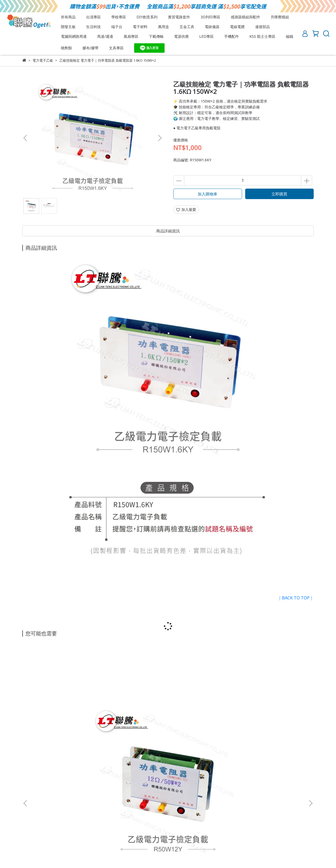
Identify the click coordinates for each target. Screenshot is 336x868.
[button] (160, 138)
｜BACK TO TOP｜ (296, 598)
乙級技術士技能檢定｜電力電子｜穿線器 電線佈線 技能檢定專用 (274, 711)
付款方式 (62, 810)
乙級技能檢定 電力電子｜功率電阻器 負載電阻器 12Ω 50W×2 (62, 711)
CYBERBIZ (147, 855)
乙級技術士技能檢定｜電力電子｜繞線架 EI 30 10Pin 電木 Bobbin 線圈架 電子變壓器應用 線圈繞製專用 (203, 711)
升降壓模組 (280, 17)
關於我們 (30, 791)
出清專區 (93, 17)
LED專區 (206, 36)
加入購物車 (208, 194)
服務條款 (75, 791)
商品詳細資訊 (168, 231)
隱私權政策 (98, 791)
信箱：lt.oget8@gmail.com (45, 772)
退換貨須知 (52, 791)
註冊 (79, 810)
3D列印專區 (210, 17)
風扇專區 (131, 36)
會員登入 (96, 810)
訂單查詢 (117, 810)
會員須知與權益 (35, 810)
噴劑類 (66, 48)
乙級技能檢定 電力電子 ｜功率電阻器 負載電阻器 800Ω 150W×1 (133, 711)
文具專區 (116, 48)
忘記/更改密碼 (143, 810)
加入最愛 (186, 209)
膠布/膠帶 (90, 48)
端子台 (117, 27)
